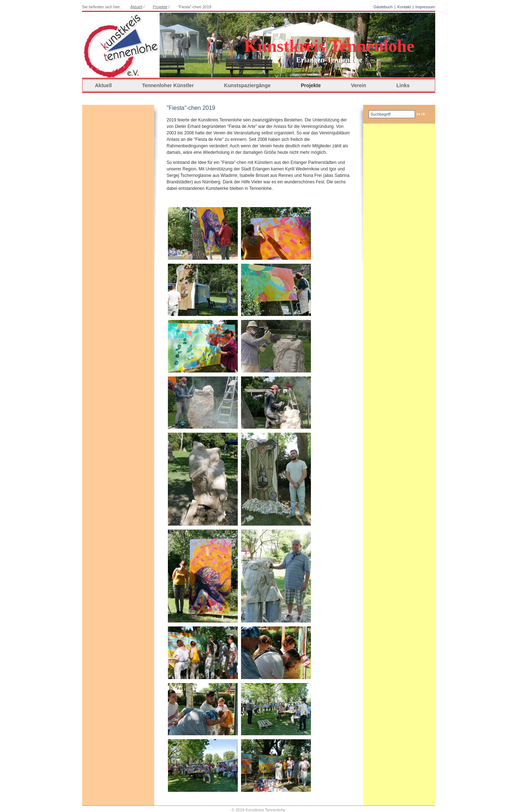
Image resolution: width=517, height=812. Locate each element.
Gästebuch (383, 7)
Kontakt (404, 7)
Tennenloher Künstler (168, 85)
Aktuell (136, 7)
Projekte (311, 85)
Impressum (425, 7)
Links (403, 85)
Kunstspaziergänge (247, 85)
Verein (358, 85)
